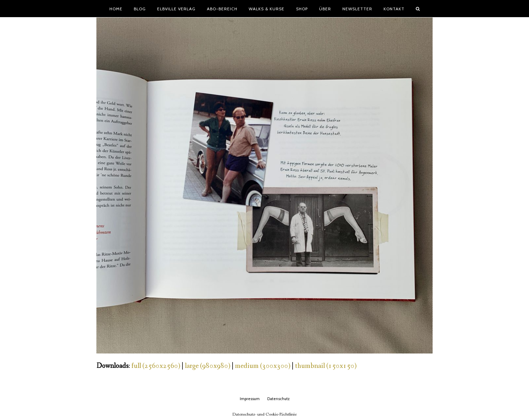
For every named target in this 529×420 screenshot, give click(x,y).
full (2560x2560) (156, 366)
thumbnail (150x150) (326, 366)
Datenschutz (278, 399)
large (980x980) (208, 366)
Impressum (250, 399)
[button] (418, 9)
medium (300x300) (263, 366)
